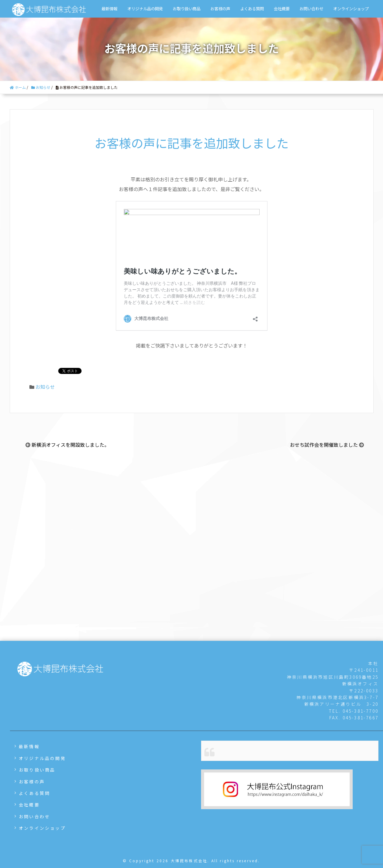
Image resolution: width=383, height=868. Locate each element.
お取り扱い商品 (187, 9)
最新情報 (109, 9)
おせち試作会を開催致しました (324, 445)
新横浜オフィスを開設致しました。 (70, 445)
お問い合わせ (311, 9)
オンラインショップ (351, 9)
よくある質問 (252, 9)
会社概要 (282, 9)
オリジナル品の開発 (145, 9)
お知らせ (45, 387)
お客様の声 (220, 9)
